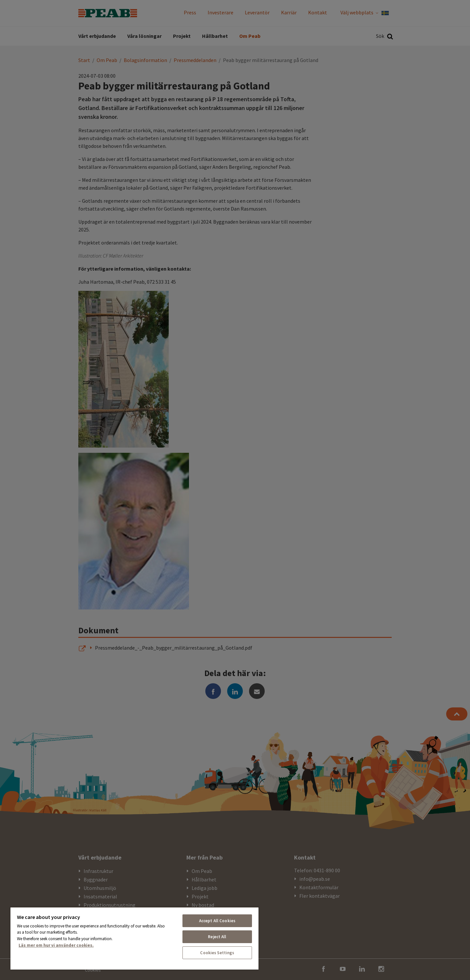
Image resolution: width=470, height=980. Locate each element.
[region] (134, 938)
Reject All (217, 937)
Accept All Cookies (217, 921)
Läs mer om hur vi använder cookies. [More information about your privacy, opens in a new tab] (56, 945)
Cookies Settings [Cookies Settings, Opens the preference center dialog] (217, 953)
